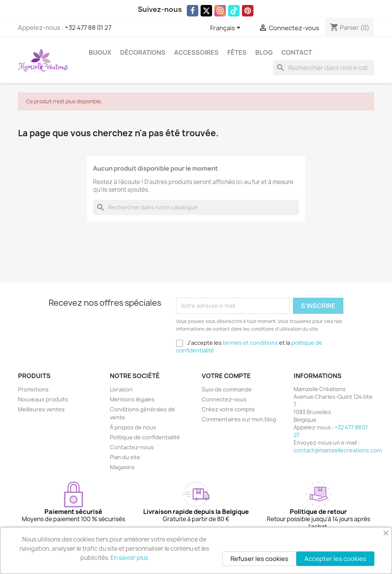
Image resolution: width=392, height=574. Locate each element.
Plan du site (125, 457)
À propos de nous (133, 427)
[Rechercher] (323, 68)
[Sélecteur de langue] (227, 28)
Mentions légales (132, 399)
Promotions (33, 389)
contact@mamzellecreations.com (338, 450)
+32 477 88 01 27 (88, 28)
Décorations (143, 52)
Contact (297, 52)
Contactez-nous (132, 447)
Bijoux (100, 52)
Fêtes (237, 52)
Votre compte (226, 376)
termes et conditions (250, 343)
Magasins (122, 467)
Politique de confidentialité (145, 437)
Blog (264, 52)
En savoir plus (129, 558)
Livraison (121, 389)
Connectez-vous (224, 399)
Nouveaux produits (43, 399)
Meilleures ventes (41, 409)
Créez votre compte (228, 409)
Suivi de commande (227, 389)
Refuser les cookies (259, 559)
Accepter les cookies (335, 559)
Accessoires (196, 52)
